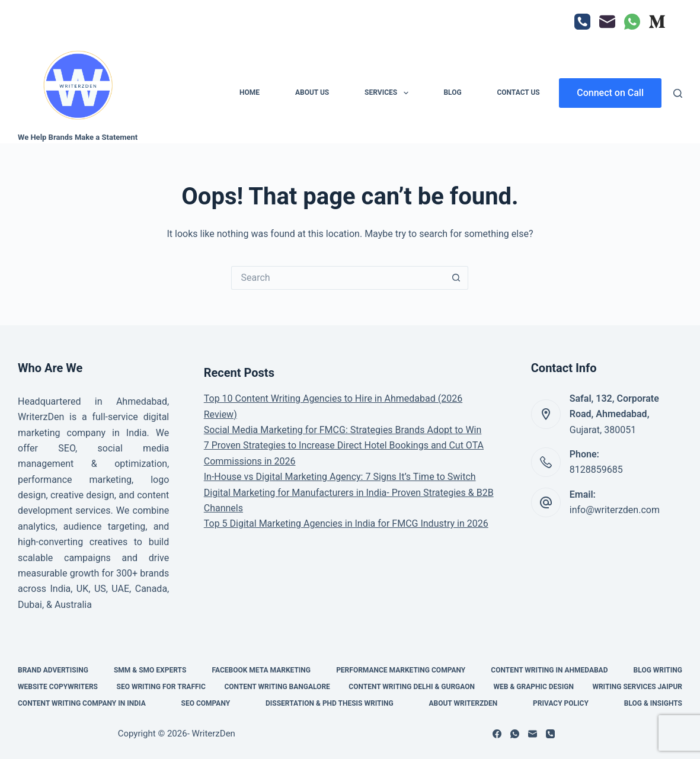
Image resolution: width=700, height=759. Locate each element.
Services (389, 93)
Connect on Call (610, 93)
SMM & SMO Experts (150, 670)
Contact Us (518, 92)
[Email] (607, 22)
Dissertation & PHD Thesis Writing (330, 703)
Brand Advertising (53, 670)
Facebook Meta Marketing (261, 670)
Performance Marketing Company (401, 670)
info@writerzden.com (615, 510)
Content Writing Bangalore (277, 687)
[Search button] (456, 278)
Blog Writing (658, 670)
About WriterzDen (463, 703)
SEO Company (206, 703)
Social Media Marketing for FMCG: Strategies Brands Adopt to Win (343, 430)
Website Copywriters (58, 687)
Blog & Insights (653, 703)
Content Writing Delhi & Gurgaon (412, 687)
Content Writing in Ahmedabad (549, 670)
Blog (452, 92)
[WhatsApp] (632, 22)
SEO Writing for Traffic (161, 687)
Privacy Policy (561, 703)
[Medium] (657, 22)
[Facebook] (497, 734)
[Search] (678, 93)
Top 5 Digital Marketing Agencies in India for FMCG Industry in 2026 (346, 523)
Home (250, 92)
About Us (312, 92)
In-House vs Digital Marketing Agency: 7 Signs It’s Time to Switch (340, 477)
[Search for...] (338, 278)
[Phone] (582, 22)
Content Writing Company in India (82, 703)
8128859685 (596, 470)
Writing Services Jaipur (637, 687)
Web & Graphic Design (534, 687)
